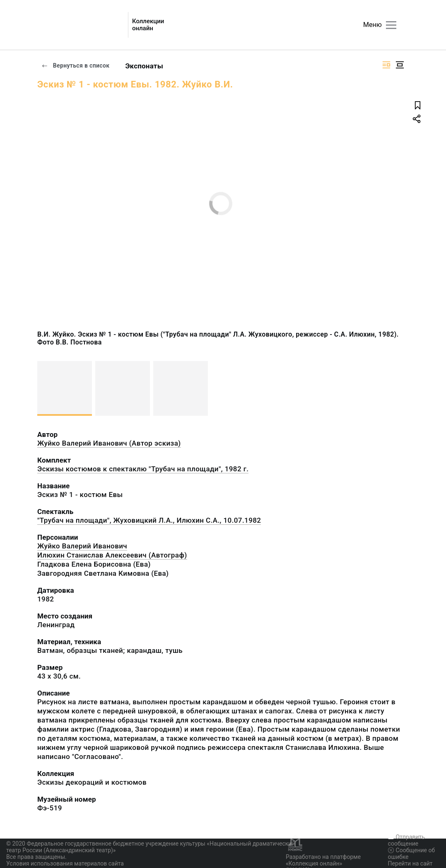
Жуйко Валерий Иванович (82, 546)
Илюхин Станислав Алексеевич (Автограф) (112, 555)
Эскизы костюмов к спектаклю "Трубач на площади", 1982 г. (143, 469)
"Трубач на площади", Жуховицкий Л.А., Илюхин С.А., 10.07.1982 (149, 520)
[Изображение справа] (386, 65)
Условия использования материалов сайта (65, 863)
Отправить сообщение (406, 840)
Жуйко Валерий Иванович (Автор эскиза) (109, 443)
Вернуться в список (75, 65)
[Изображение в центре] (400, 65)
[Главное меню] (391, 25)
